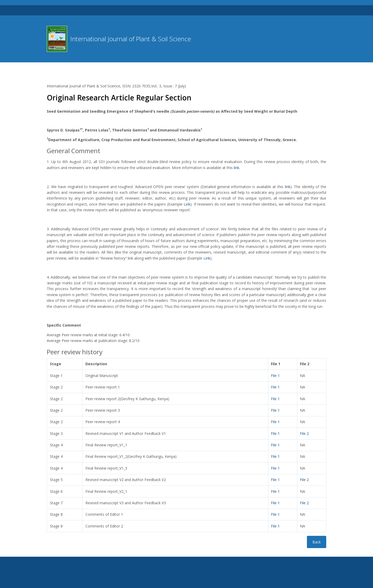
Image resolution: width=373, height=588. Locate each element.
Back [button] (317, 542)
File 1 (275, 376)
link (237, 168)
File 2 (304, 433)
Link (187, 204)
